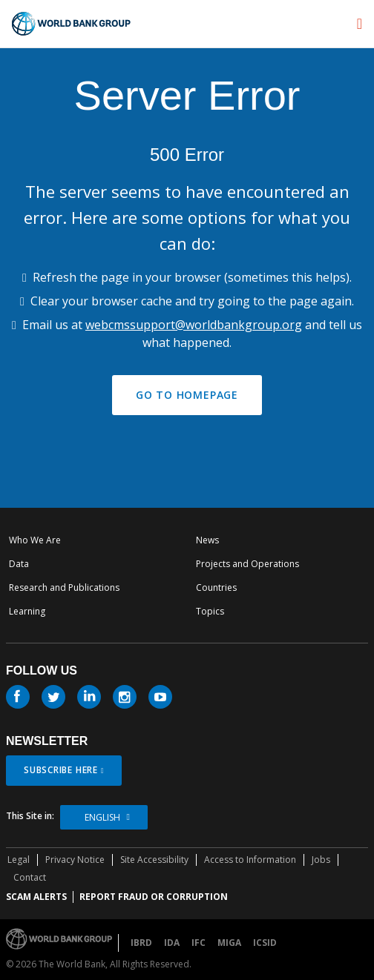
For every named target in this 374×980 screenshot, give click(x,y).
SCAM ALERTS (36, 897)
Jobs (321, 860)
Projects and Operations (247, 564)
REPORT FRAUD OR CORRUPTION (154, 897)
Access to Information (250, 860)
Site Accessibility (154, 860)
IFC (199, 943)
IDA (172, 943)
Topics (210, 611)
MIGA (229, 943)
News (207, 540)
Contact (30, 877)
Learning (27, 611)
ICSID (265, 943)
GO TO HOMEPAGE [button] (187, 395)
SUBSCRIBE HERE (61, 770)
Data (19, 564)
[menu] (360, 24)
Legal (19, 860)
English (102, 817)
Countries (216, 587)
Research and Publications (64, 587)
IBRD (141, 943)
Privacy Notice (75, 860)
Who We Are (35, 540)
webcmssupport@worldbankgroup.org (194, 325)
